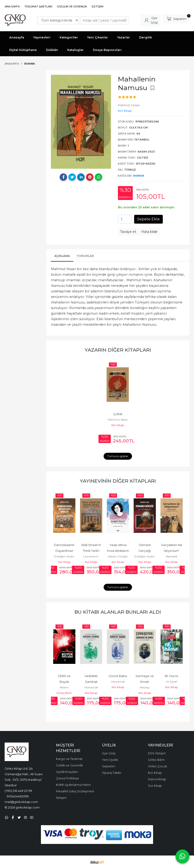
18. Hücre (171, 676)
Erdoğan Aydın (64, 556)
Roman (139, 176)
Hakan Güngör (118, 556)
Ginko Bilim (64, 693)
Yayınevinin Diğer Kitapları (118, 481)
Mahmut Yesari (118, 420)
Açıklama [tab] (62, 256)
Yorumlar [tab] (85, 256)
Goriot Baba (118, 676)
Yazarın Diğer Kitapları (118, 350)
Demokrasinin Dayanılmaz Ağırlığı (65, 551)
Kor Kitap (118, 425)
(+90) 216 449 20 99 (18, 791)
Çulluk (118, 414)
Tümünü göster (118, 456)
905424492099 (18, 796)
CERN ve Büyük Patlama (65, 682)
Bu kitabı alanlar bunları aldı (118, 612)
